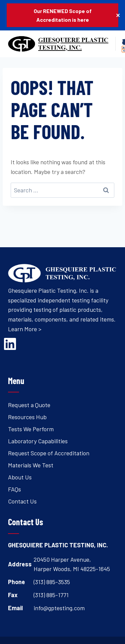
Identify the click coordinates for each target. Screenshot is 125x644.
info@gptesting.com (59, 608)
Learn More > (25, 329)
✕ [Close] (118, 15)
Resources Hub (27, 417)
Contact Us (22, 501)
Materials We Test (31, 465)
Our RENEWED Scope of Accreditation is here (63, 15)
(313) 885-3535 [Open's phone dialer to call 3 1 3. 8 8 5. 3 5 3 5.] (52, 582)
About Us (20, 477)
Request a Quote (29, 405)
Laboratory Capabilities (38, 441)
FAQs (14, 489)
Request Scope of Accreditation (49, 453)
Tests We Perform (31, 429)
